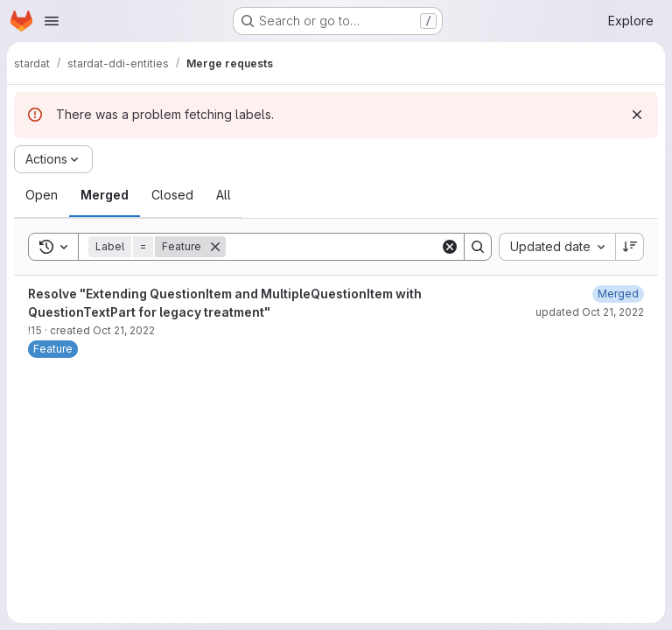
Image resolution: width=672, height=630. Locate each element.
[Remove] (215, 247)
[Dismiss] (637, 115)
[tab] (42, 195)
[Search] (334, 247)
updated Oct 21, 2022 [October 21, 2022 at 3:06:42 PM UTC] (590, 312)
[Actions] (53, 159)
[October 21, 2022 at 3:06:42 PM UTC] (618, 294)
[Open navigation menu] (52, 21)
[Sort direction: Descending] (630, 247)
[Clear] (450, 247)
